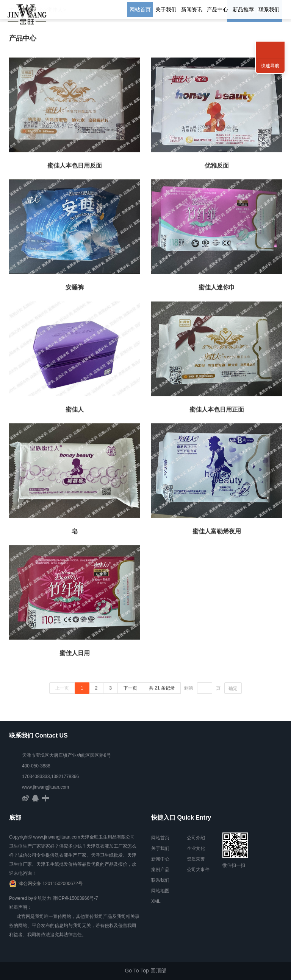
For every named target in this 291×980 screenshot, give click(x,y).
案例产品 (160, 870)
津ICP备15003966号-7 (75, 898)
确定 (233, 690)
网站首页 (140, 9)
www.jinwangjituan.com (45, 787)
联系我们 (269, 9)
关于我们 (166, 9)
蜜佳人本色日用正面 (217, 411)
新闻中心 (160, 859)
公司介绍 (196, 838)
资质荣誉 (196, 859)
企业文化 (196, 848)
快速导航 (270, 66)
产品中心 (217, 9)
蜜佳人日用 (75, 655)
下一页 (130, 690)
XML (156, 901)
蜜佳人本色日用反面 (75, 167)
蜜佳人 (75, 411)
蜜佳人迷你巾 (217, 289)
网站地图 (160, 891)
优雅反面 (217, 167)
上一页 (62, 690)
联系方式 (270, 42)
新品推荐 (243, 9)
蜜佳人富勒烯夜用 (217, 533)
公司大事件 (198, 870)
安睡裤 (75, 289)
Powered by (21, 898)
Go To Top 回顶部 (145, 971)
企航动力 (42, 898)
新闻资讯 (192, 9)
